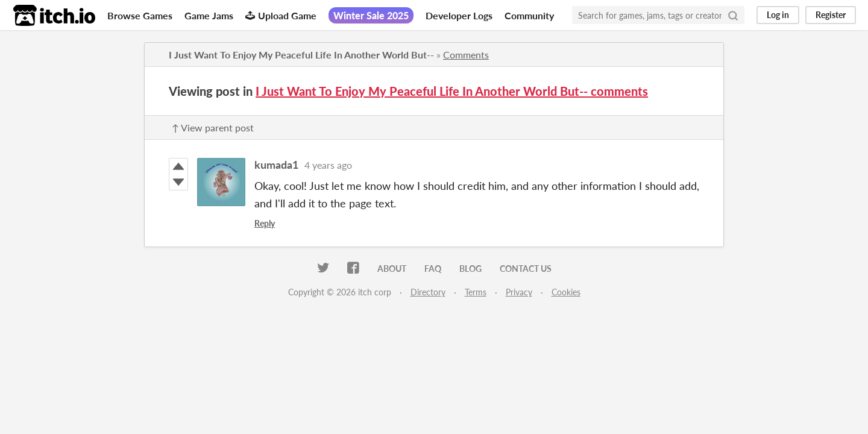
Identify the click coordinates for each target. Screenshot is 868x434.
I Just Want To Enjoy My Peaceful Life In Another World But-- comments (452, 91)
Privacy (519, 292)
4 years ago (328, 165)
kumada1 (276, 165)
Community (529, 15)
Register (831, 15)
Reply (265, 223)
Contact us (526, 269)
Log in (778, 15)
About (392, 269)
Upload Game (281, 15)
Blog (470, 269)
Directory (428, 292)
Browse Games (140, 15)
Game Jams (209, 15)
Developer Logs (459, 15)
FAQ (433, 269)
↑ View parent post (213, 127)
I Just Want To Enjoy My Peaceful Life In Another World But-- (301, 55)
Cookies (566, 292)
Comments (466, 55)
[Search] (733, 15)
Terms (476, 292)
